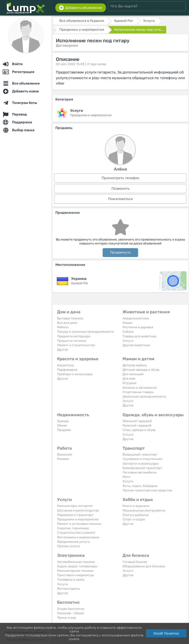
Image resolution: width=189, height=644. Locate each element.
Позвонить (120, 189)
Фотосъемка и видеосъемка (78, 537)
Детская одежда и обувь (141, 370)
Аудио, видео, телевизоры (77, 566)
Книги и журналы (136, 506)
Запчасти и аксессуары (141, 464)
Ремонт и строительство (76, 345)
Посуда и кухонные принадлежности (86, 332)
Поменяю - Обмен (71, 613)
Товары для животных (140, 336)
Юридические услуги (73, 542)
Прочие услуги (68, 546)
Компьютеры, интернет (75, 506)
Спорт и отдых (134, 519)
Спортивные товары (138, 392)
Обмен (62, 425)
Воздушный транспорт (140, 454)
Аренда (63, 421)
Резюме (63, 459)
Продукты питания (72, 341)
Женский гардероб (137, 421)
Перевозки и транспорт (75, 515)
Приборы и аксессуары (75, 374)
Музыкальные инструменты (144, 510)
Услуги (128, 341)
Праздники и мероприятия (78, 519)
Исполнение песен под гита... (139, 30)
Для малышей (133, 374)
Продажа (64, 430)
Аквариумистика (136, 318)
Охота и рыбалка (135, 515)
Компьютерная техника (75, 571)
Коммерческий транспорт (142, 468)
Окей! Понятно (166, 633)
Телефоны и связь (71, 580)
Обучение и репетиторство (78, 510)
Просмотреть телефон (120, 178)
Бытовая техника (70, 318)
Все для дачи (67, 323)
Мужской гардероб (137, 425)
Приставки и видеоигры (76, 575)
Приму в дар (67, 618)
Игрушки (129, 383)
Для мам (129, 379)
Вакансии (65, 454)
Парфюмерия (67, 370)
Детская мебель (135, 365)
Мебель (63, 327)
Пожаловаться (120, 199)
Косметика (65, 365)
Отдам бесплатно (71, 609)
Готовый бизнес (135, 562)
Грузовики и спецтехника (142, 459)
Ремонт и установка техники (79, 524)
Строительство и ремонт (76, 533)
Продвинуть (120, 252)
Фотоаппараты (69, 589)
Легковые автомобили (140, 472)
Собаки (128, 332)
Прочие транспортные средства (147, 490)
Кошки (127, 323)
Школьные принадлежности (144, 396)
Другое (63, 350)
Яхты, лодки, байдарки (140, 486)
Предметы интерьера (74, 336)
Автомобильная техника (76, 562)
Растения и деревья (138, 327)
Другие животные (136, 345)
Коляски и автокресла (140, 388)
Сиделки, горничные (73, 528)
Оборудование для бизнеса (144, 566)
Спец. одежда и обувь (139, 430)
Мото (126, 477)
